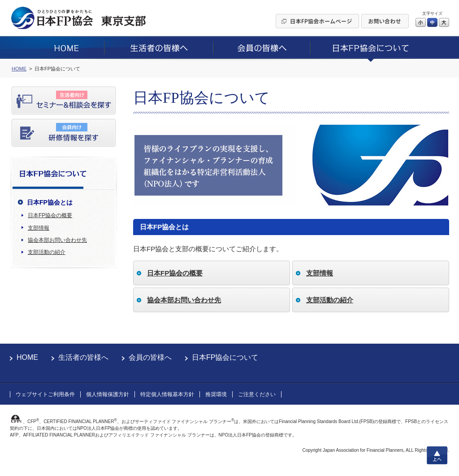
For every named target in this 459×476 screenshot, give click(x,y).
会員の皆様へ (150, 357)
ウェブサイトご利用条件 (45, 394)
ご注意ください (257, 394)
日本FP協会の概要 (50, 215)
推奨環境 (216, 394)
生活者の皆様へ (83, 357)
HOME (27, 357)
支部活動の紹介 (47, 252)
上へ (437, 455)
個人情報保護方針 (108, 394)
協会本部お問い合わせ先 (57, 240)
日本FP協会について (225, 357)
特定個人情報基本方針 (167, 394)
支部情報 (39, 228)
